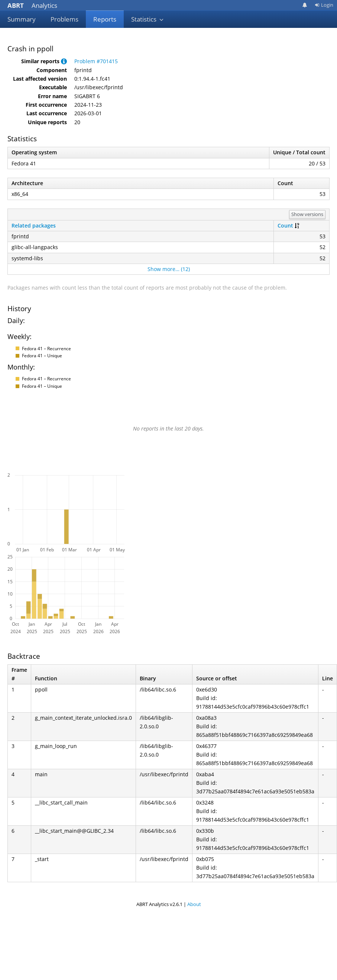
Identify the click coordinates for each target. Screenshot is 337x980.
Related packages (34, 225)
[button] (64, 61)
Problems (64, 19)
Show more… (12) (169, 269)
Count (285, 225)
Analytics (32, 5)
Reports (105, 19)
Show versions (307, 214)
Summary (22, 19)
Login (324, 5)
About (194, 904)
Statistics (148, 19)
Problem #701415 (96, 61)
